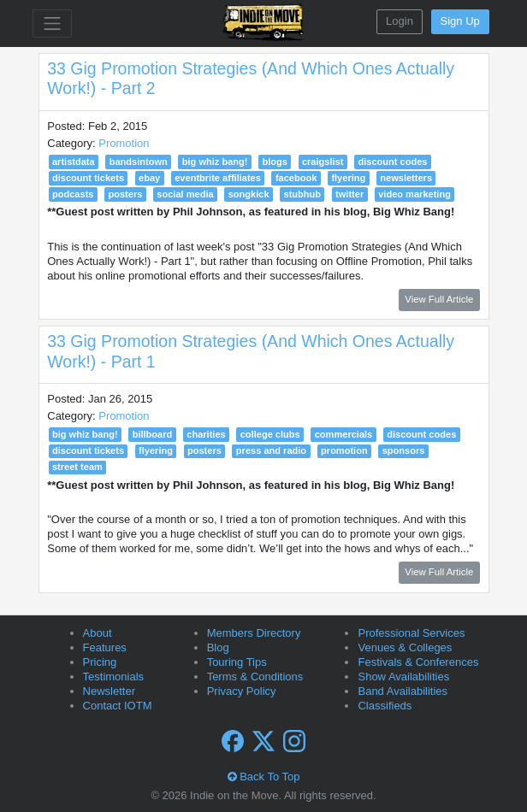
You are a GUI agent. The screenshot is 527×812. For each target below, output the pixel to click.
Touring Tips (237, 662)
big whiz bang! (215, 162)
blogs (274, 162)
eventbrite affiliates (218, 178)
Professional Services (411, 633)
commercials (344, 434)
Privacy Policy (242, 691)
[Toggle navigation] (52, 24)
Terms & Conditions (255, 677)
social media (185, 194)
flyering (348, 178)
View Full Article (439, 299)
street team (77, 467)
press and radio (271, 450)
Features (105, 647)
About (98, 633)
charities (206, 434)
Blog (218, 647)
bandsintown (139, 162)
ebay (149, 178)
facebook (296, 178)
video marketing (414, 194)
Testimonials (114, 677)
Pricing (100, 662)
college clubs (270, 434)
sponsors (404, 450)
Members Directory (254, 633)
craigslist (323, 162)
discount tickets (88, 178)
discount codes (392, 162)
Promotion (124, 143)
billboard (153, 434)
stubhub (303, 194)
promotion (344, 450)
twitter (349, 194)
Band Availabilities (403, 691)
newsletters (406, 178)
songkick (249, 194)
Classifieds (385, 706)
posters (125, 194)
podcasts (73, 194)
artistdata (74, 162)
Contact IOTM (118, 706)
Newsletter (109, 691)
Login (400, 21)
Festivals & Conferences (418, 662)
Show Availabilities (403, 677)
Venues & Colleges (405, 647)
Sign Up (460, 21)
